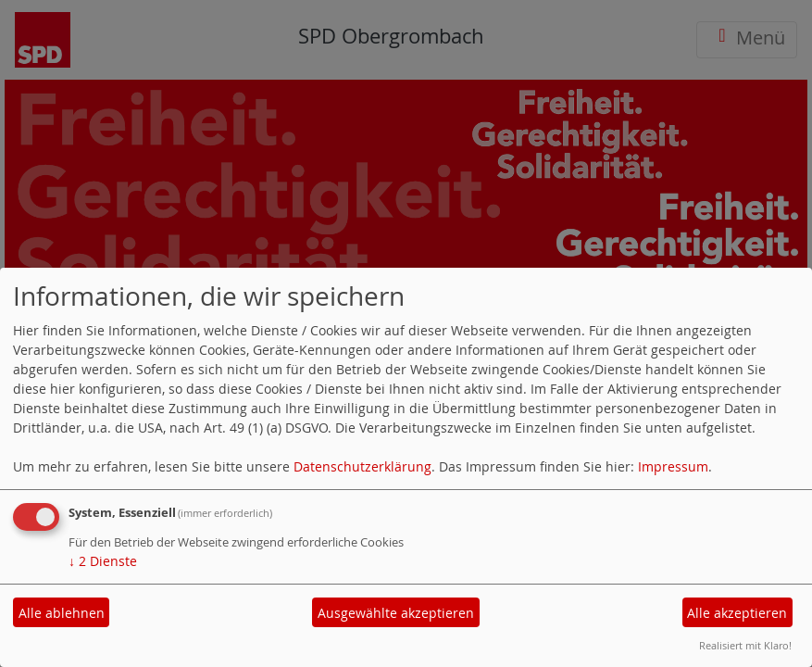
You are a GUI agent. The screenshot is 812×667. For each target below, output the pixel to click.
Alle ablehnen (62, 613)
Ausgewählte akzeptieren (396, 613)
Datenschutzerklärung (362, 466)
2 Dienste (103, 561)
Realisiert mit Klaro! (745, 645)
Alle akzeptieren (737, 613)
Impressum (673, 466)
